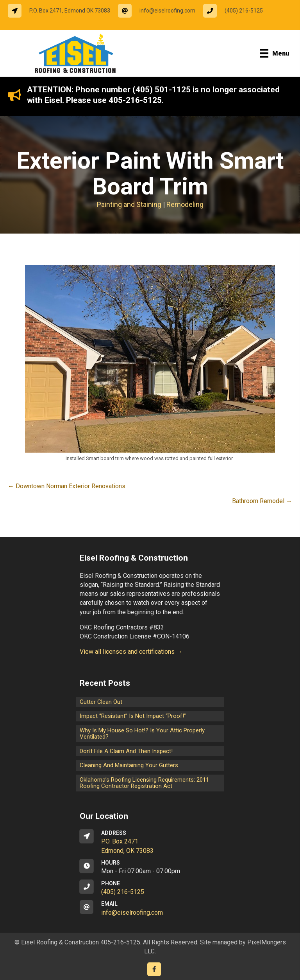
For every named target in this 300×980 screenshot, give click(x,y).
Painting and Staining (129, 204)
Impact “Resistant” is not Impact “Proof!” (133, 716)
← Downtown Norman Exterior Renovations (67, 486)
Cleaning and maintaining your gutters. (129, 765)
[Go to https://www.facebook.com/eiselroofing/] (154, 969)
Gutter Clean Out (101, 702)
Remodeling (185, 204)
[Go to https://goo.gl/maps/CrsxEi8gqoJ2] (150, 842)
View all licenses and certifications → (131, 652)
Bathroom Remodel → (262, 501)
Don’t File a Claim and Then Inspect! (126, 751)
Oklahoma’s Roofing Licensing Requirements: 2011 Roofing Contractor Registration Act (144, 783)
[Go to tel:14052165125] (237, 11)
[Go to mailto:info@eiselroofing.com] (161, 11)
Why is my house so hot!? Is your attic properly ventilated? (142, 734)
